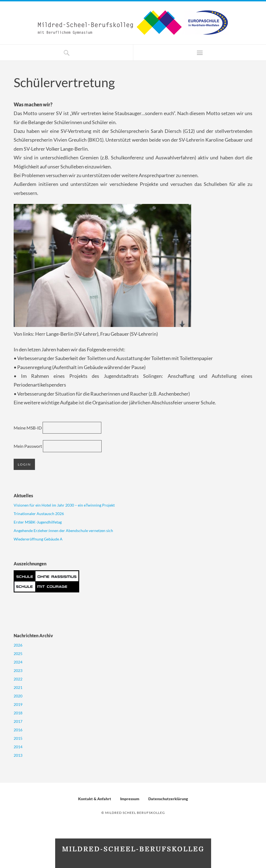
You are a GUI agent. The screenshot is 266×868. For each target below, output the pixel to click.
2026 (18, 645)
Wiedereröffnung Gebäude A (38, 539)
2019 (18, 704)
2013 (18, 755)
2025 (18, 654)
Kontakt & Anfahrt (95, 799)
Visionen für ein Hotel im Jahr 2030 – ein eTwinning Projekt (64, 505)
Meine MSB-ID (28, 428)
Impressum (130, 799)
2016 (18, 730)
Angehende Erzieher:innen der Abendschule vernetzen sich (63, 531)
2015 (18, 738)
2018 (18, 713)
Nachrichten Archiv (33, 635)
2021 (18, 687)
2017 (18, 721)
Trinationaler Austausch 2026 (39, 514)
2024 (18, 662)
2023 (18, 670)
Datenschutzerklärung (168, 799)
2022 (18, 679)
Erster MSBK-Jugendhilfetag (38, 522)
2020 (18, 696)
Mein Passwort (28, 446)
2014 (18, 747)
